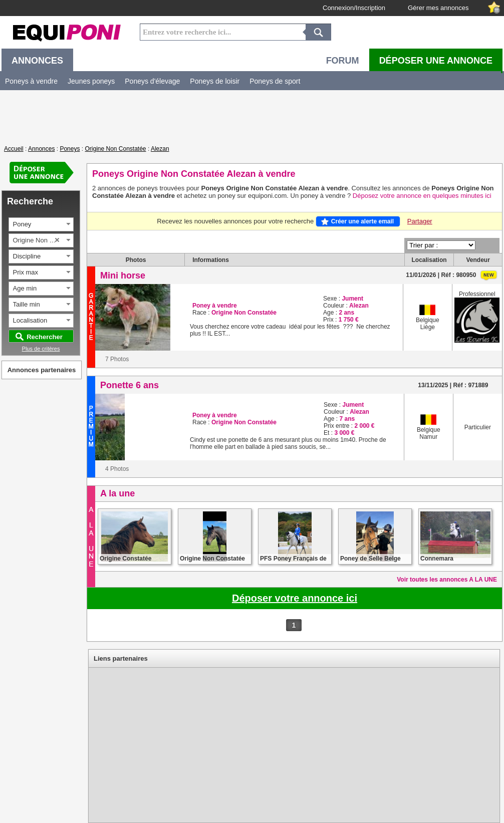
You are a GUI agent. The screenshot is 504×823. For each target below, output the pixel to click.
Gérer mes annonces (438, 8)
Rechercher (45, 337)
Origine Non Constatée (115, 149)
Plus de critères (41, 349)
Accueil (14, 149)
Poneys (70, 149)
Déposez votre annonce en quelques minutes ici (422, 196)
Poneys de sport (275, 81)
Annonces (41, 149)
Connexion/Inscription (354, 8)
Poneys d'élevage (152, 81)
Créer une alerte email (362, 221)
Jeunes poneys (91, 81)
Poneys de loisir (215, 81)
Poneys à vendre (31, 81)
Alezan (160, 149)
